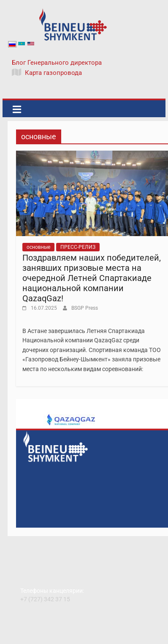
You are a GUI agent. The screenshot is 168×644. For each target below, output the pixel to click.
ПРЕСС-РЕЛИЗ (78, 247)
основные (38, 247)
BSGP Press (85, 308)
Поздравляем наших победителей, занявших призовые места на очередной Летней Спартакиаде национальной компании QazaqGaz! (92, 278)
